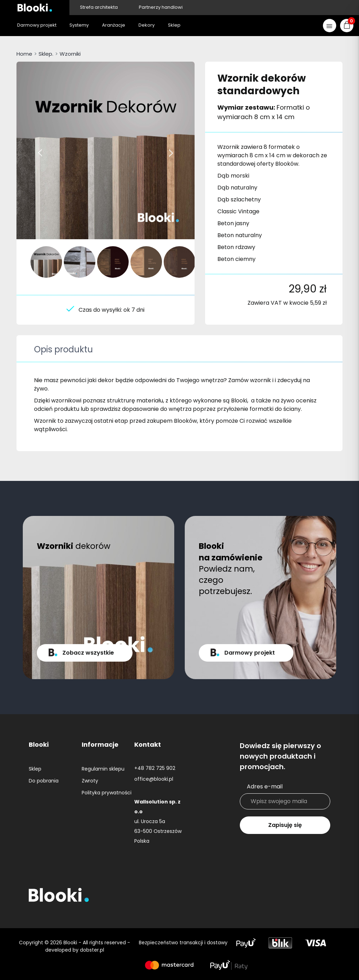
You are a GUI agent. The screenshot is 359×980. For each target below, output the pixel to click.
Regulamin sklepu (103, 769)
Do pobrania (44, 781)
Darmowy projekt (250, 653)
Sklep (35, 769)
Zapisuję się (285, 825)
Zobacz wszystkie (88, 653)
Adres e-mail (265, 786)
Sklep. (46, 54)
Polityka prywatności (107, 793)
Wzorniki (70, 54)
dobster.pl (92, 950)
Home (24, 54)
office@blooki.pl (154, 779)
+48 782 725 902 (155, 768)
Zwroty (90, 781)
